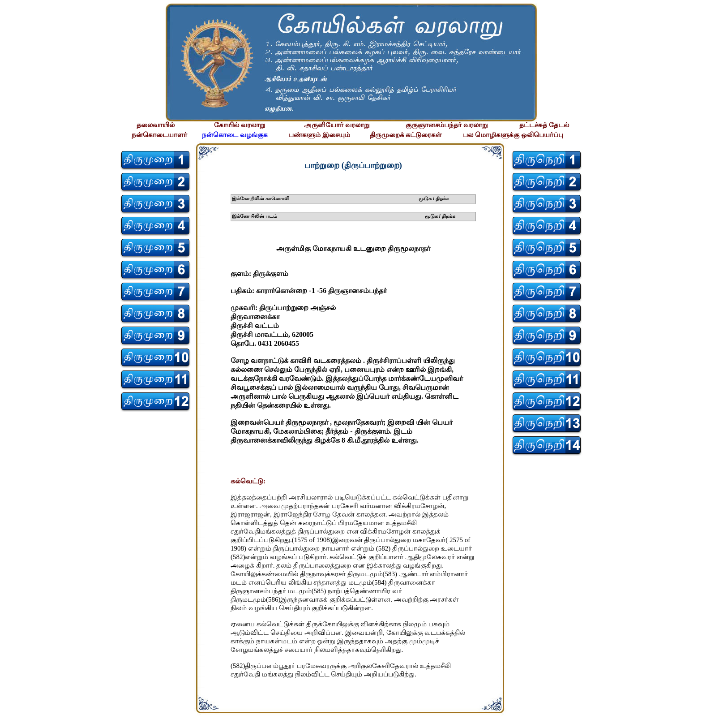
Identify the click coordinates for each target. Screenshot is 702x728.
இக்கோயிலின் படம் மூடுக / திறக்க (344, 216)
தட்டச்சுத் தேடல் (544, 125)
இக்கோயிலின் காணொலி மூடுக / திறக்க (341, 198)
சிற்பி (12, 719)
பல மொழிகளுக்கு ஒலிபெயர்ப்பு (513, 135)
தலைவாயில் (156, 125)
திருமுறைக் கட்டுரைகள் (406, 135)
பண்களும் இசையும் (319, 135)
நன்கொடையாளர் (159, 135)
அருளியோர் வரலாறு (337, 125)
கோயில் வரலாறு (240, 125)
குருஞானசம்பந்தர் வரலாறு (447, 125)
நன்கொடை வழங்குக (235, 135)
